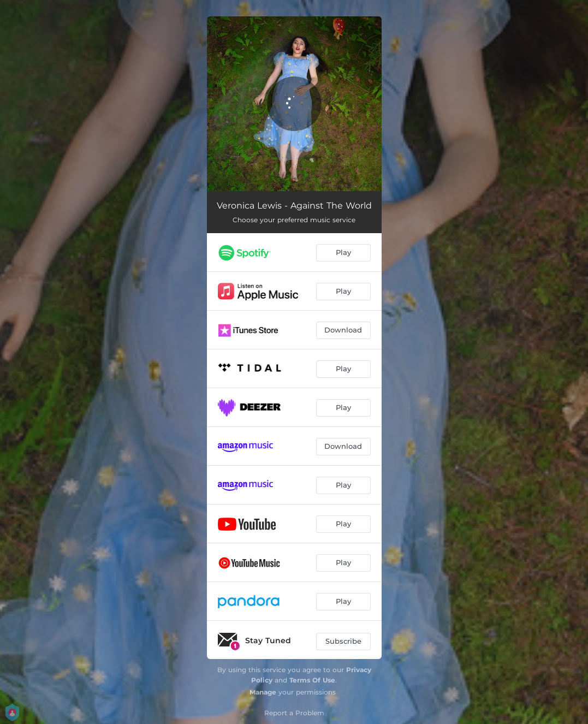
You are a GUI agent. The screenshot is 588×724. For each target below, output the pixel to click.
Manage (263, 692)
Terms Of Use (312, 680)
